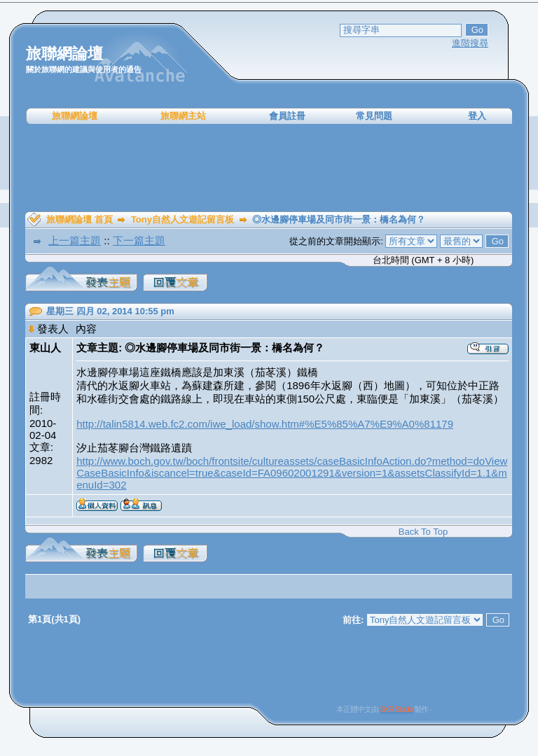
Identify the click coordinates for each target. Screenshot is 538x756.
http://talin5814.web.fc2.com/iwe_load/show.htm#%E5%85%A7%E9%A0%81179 (265, 424)
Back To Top (423, 532)
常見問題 (374, 116)
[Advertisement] (269, 168)
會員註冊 (287, 116)
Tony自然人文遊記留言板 (182, 219)
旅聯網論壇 (75, 116)
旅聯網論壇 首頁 (80, 219)
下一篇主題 (139, 240)
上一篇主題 (75, 240)
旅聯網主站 (183, 116)
